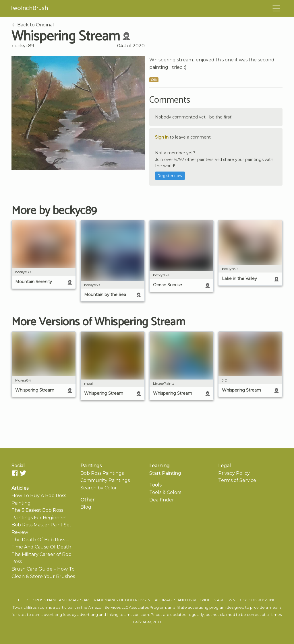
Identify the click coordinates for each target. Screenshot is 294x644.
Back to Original (33, 25)
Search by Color (99, 488)
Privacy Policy (234, 473)
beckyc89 (23, 46)
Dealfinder (162, 500)
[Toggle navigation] (276, 8)
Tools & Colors (165, 492)
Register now (170, 176)
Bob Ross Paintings (102, 473)
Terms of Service (237, 480)
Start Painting (165, 473)
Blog (86, 507)
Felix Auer (142, 622)
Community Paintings (105, 480)
